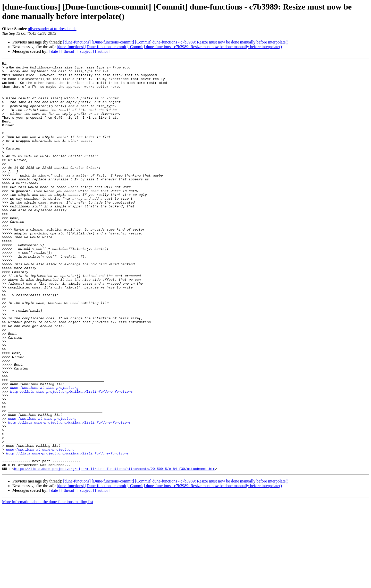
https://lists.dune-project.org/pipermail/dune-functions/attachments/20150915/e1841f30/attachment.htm (115, 550)
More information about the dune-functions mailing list (48, 583)
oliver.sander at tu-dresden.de (52, 29)
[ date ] (54, 51)
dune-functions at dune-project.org (44, 453)
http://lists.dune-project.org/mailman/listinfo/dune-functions (71, 458)
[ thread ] (69, 51)
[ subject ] (86, 51)
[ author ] (103, 51)
